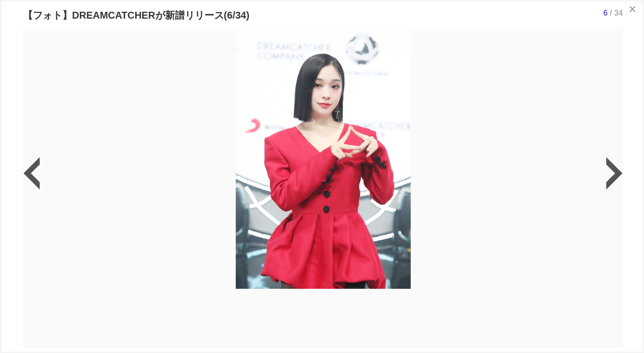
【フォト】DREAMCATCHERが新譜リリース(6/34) (136, 15)
